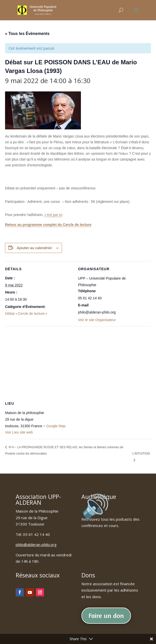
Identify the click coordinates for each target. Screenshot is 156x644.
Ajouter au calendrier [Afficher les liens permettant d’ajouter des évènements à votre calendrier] (34, 248)
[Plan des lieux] (78, 363)
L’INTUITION (141, 454)
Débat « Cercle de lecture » (26, 314)
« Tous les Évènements (27, 34)
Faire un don (106, 616)
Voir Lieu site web (19, 432)
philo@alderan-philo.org (36, 544)
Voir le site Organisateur (97, 320)
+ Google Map (54, 426)
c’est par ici (53, 215)
